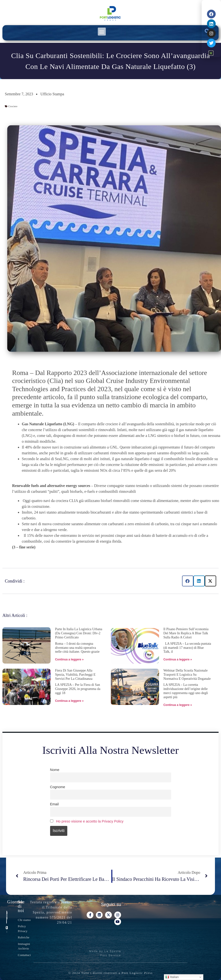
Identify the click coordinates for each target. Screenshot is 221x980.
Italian (172, 977)
